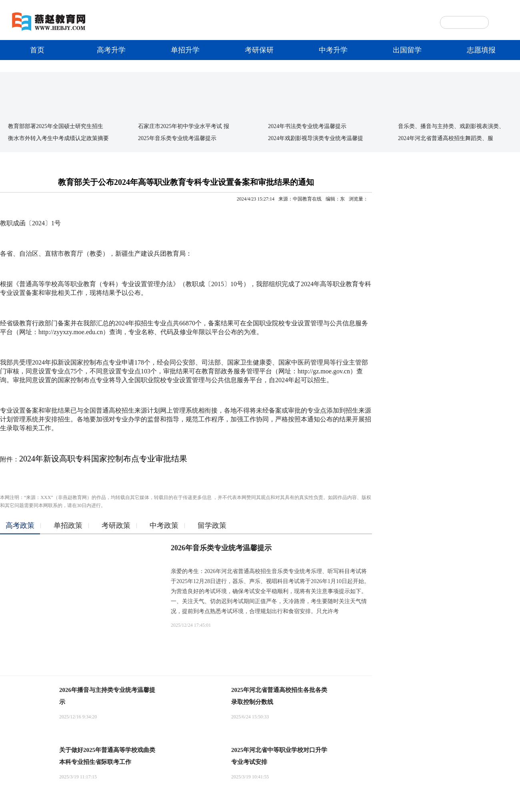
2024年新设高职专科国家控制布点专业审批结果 (103, 459)
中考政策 (164, 525)
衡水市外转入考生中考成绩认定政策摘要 (58, 138)
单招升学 (185, 50)
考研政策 (116, 525)
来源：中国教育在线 (300, 199)
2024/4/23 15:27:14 (256, 199)
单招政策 (68, 525)
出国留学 (407, 50)
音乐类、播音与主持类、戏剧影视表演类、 (451, 126)
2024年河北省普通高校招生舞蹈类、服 (446, 138)
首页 (37, 50)
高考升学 (111, 50)
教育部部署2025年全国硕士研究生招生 (56, 126)
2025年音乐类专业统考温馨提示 (177, 138)
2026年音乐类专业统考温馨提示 (221, 548)
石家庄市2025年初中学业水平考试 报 (184, 126)
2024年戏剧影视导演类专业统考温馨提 (316, 138)
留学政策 (212, 525)
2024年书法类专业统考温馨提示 (307, 126)
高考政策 (20, 525)
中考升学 (333, 50)
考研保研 (259, 50)
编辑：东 (335, 199)
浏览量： (358, 199)
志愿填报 (481, 50)
